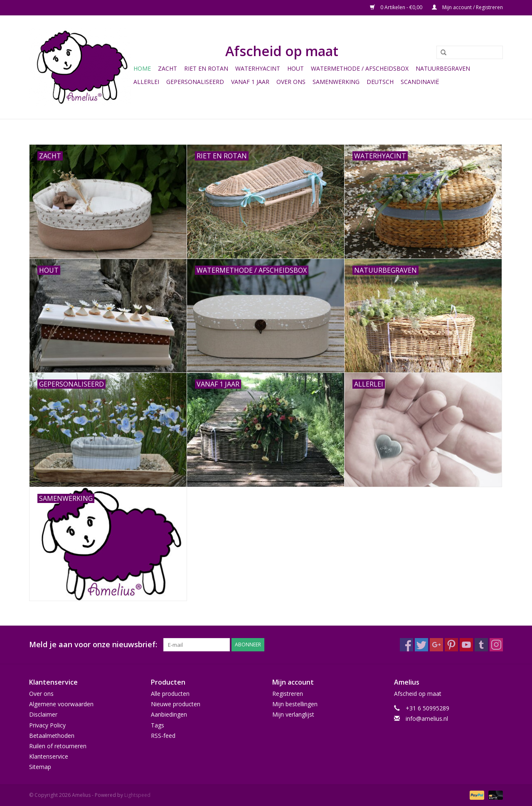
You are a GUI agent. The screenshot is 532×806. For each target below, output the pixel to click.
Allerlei (146, 82)
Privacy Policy (47, 725)
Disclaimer (43, 714)
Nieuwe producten (176, 704)
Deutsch (380, 82)
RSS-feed (163, 736)
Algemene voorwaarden (61, 704)
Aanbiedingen (169, 714)
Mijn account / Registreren (467, 7)
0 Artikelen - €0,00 (397, 7)
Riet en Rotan (206, 68)
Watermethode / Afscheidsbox (360, 68)
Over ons (291, 82)
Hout (296, 68)
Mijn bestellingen (295, 704)
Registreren (288, 694)
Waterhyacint (258, 68)
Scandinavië (420, 82)
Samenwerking (336, 82)
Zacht (167, 68)
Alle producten (170, 694)
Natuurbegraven (443, 68)
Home (142, 68)
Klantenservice (49, 756)
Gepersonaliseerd (195, 82)
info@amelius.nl (427, 718)
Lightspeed (137, 795)
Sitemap (40, 767)
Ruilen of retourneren (58, 746)
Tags (158, 725)
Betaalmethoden (52, 736)
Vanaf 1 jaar (250, 82)
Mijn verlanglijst (293, 714)
